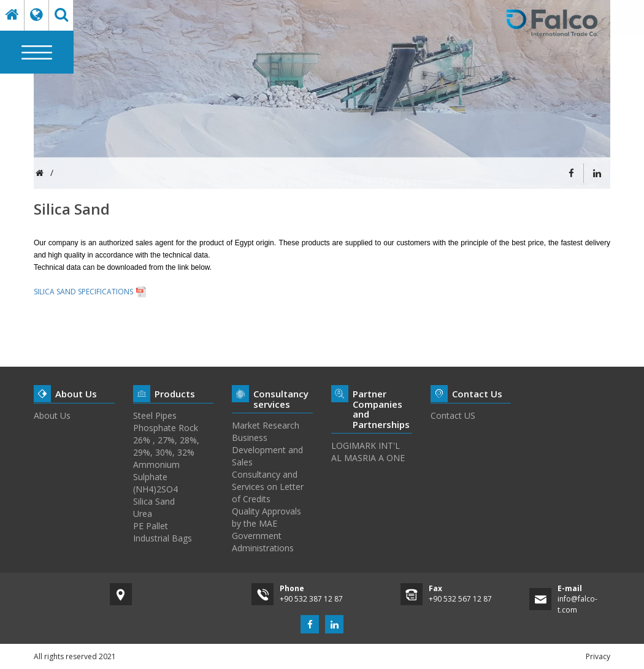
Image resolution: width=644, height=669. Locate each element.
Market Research (266, 425)
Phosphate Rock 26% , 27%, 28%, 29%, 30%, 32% (166, 440)
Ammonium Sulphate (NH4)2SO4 (156, 477)
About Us (52, 415)
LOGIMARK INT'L (366, 445)
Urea (143, 514)
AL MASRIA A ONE (368, 458)
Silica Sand (154, 501)
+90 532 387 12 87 (311, 599)
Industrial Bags (163, 538)
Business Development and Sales (267, 450)
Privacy (598, 656)
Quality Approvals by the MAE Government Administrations (266, 529)
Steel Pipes (155, 415)
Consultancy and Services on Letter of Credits (268, 487)
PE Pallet (151, 526)
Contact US (453, 415)
